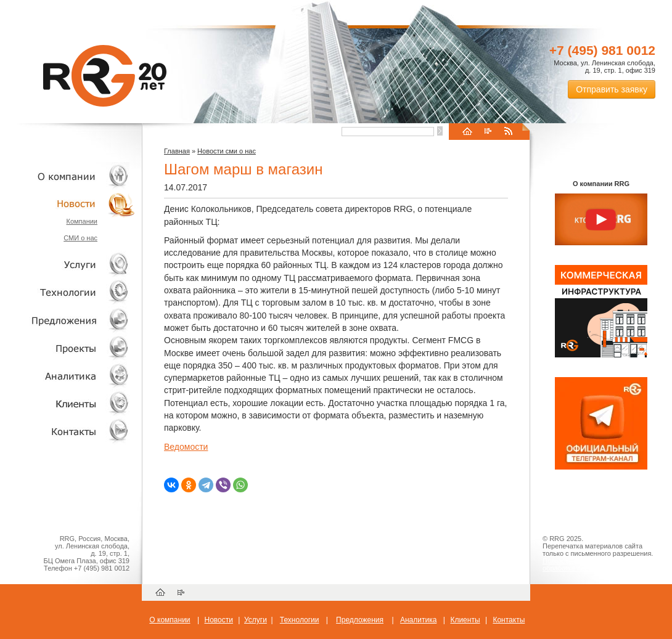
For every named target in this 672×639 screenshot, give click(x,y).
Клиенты (68, 403)
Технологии (68, 292)
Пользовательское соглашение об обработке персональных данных (596, 564)
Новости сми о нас (227, 151)
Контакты (68, 431)
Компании (82, 221)
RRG (105, 76)
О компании (68, 176)
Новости (71, 204)
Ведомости (186, 447)
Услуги (68, 265)
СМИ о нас (80, 238)
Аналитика (68, 376)
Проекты (68, 348)
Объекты (68, 320)
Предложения (360, 620)
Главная (177, 151)
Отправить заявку (612, 89)
